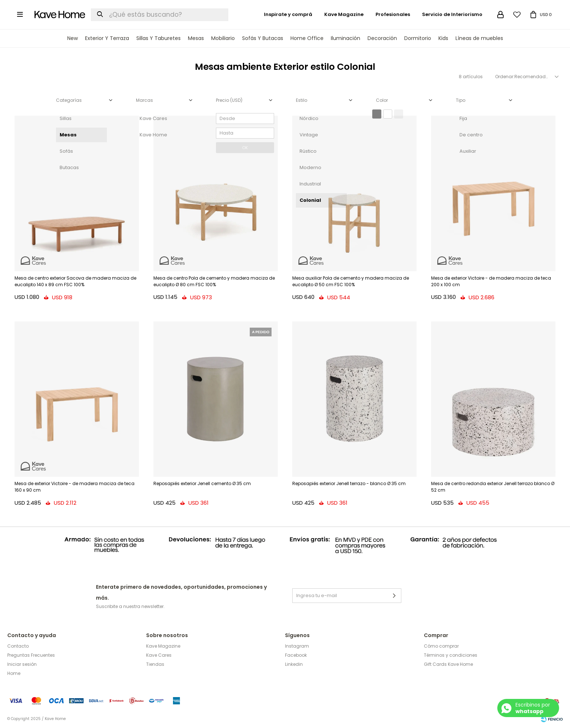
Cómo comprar (441, 646)
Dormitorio (418, 38)
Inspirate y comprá (288, 14)
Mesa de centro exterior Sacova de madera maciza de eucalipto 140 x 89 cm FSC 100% (75, 281)
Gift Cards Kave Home (448, 664)
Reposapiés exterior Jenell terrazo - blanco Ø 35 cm (349, 483)
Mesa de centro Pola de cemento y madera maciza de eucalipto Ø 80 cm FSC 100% (214, 281)
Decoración (382, 38)
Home (14, 673)
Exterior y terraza (107, 38)
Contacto (18, 646)
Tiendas (155, 664)
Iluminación (346, 38)
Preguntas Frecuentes (31, 655)
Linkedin (294, 664)
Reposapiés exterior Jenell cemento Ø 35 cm (202, 483)
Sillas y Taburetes (158, 38)
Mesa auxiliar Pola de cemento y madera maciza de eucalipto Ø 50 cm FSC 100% (351, 281)
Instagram (297, 646)
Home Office (307, 38)
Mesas (196, 38)
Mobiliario (223, 38)
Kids (443, 38)
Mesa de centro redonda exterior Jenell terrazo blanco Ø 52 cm (493, 487)
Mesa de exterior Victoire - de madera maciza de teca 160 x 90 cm (75, 487)
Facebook (296, 655)
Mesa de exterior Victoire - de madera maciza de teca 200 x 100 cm (491, 281)
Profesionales (393, 14)
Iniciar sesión (22, 664)
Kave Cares (159, 655)
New (73, 38)
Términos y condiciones (451, 655)
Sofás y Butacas (263, 38)
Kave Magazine (344, 14)
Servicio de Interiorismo (452, 14)
